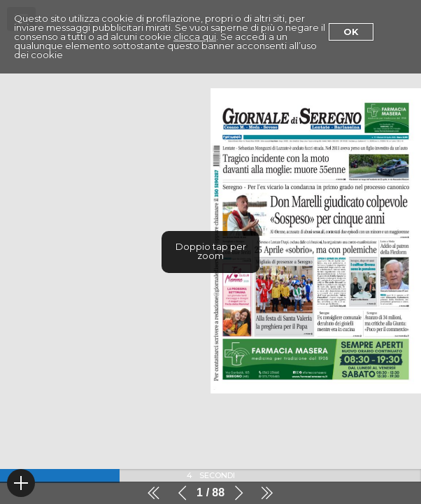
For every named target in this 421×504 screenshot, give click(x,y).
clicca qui (195, 36)
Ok (351, 31)
